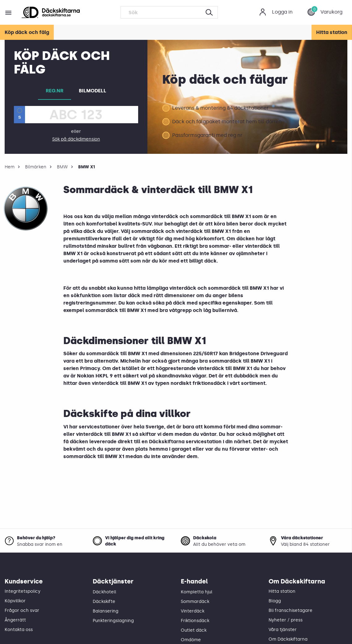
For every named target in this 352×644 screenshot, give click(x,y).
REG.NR (55, 91)
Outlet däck (194, 630)
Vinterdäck (193, 611)
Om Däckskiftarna (288, 639)
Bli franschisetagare (291, 610)
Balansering (106, 611)
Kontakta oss (19, 630)
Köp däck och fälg (27, 32)
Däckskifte (104, 602)
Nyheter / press (286, 620)
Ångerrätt (15, 620)
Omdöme (191, 640)
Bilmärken (36, 167)
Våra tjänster (283, 630)
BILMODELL (93, 91)
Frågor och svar (22, 610)
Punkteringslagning (113, 621)
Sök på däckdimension (76, 139)
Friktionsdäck (195, 621)
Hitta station (332, 32)
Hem (10, 167)
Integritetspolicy (23, 591)
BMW (62, 167)
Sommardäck (195, 602)
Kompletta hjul (197, 592)
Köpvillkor (15, 601)
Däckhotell (104, 592)
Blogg (275, 601)
